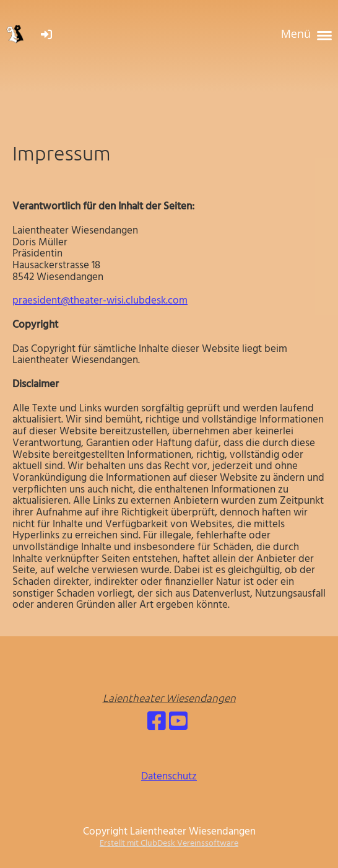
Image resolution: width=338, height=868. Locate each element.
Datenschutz (169, 777)
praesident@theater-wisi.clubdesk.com (100, 301)
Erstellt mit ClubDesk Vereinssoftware (169, 844)
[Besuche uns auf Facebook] (157, 723)
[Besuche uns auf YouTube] (178, 723)
